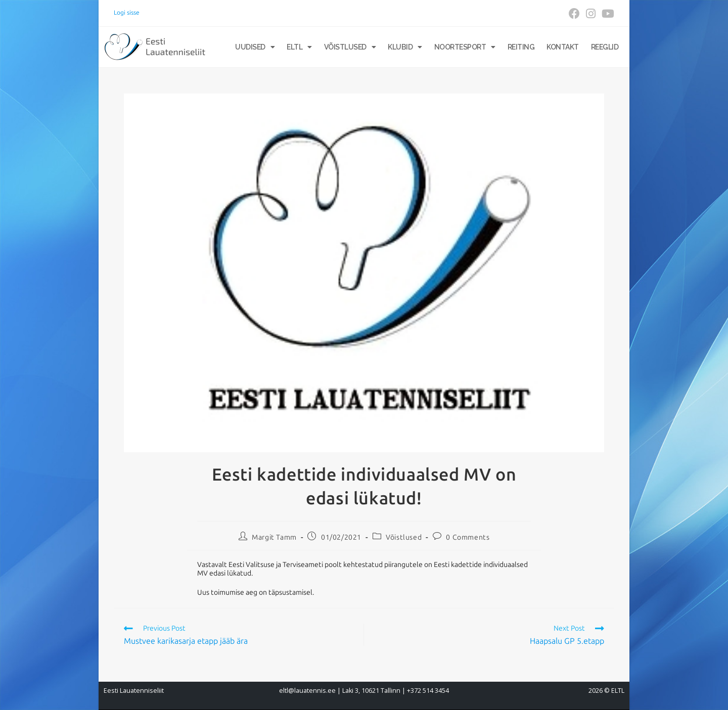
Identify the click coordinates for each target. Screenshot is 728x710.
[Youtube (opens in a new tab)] (606, 14)
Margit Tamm (274, 537)
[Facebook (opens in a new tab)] (574, 14)
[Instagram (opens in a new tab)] (591, 14)
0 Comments (468, 537)
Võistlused (350, 47)
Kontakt (563, 47)
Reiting (521, 47)
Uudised (255, 47)
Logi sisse (127, 13)
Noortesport (465, 47)
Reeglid (605, 47)
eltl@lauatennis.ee (307, 691)
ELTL (299, 47)
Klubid (405, 47)
